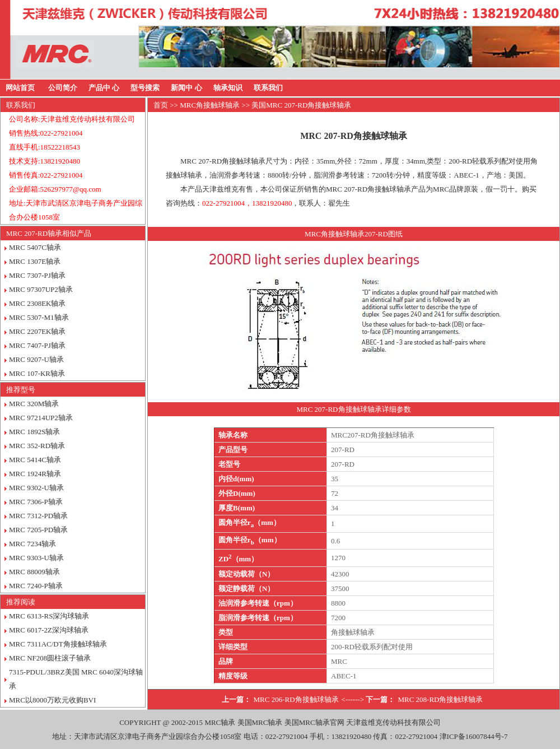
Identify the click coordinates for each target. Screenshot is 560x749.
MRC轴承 (220, 722)
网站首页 (20, 88)
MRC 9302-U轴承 (36, 488)
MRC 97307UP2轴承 (41, 289)
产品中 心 (104, 88)
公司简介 (63, 88)
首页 (161, 105)
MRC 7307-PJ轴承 (37, 275)
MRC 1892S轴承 (34, 432)
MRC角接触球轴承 (210, 105)
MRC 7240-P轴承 (36, 586)
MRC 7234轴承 (32, 544)
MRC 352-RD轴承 (37, 446)
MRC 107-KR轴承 (37, 373)
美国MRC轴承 (260, 722)
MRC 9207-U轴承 (36, 359)
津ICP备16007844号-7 (474, 736)
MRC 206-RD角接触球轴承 (296, 699)
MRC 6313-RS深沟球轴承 (49, 616)
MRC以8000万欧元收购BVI (52, 700)
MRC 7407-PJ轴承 (37, 345)
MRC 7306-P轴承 (36, 502)
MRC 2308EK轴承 (37, 303)
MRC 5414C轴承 (35, 460)
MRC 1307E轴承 (35, 261)
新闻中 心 (186, 88)
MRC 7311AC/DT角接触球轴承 (58, 644)
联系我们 (268, 88)
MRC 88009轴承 (34, 572)
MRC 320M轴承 (34, 404)
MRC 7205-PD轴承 (38, 530)
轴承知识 (228, 88)
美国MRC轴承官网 (314, 722)
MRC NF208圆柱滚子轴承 (50, 658)
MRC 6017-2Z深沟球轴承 (49, 630)
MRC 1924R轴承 (35, 474)
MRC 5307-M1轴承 (39, 317)
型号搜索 (145, 88)
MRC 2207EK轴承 (37, 331)
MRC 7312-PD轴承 (38, 516)
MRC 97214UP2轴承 (41, 418)
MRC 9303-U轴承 (36, 558)
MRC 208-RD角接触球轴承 (440, 699)
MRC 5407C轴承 (35, 247)
